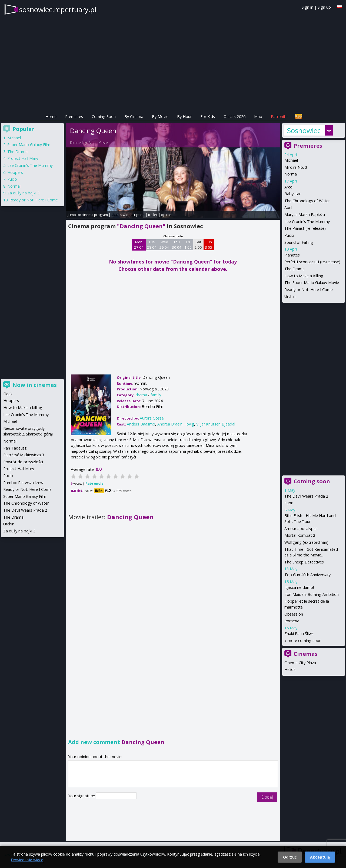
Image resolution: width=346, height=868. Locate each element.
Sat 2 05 (198, 245)
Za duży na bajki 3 (23, 193)
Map (258, 116)
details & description (128, 215)
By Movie (160, 116)
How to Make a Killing (304, 276)
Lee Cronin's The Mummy (307, 222)
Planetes (292, 255)
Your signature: (82, 796)
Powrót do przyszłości (23, 462)
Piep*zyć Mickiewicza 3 (24, 455)
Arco (288, 187)
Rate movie (94, 483)
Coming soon (312, 481)
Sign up (324, 7)
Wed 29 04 (164, 245)
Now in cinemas (35, 385)
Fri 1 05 (188, 245)
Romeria (292, 621)
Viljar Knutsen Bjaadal (216, 424)
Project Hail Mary (23, 158)
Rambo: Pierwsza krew (23, 483)
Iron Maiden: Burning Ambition (312, 594)
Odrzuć (290, 857)
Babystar (292, 194)
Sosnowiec (304, 130)
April (288, 207)
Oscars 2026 (234, 116)
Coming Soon (104, 116)
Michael (291, 160)
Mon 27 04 (139, 245)
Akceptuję (320, 857)
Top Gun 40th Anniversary (307, 575)
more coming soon (305, 641)
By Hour (184, 116)
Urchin (290, 296)
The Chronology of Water (307, 201)
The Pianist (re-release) (305, 228)
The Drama (295, 269)
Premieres (74, 116)
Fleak (8, 394)
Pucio (289, 235)
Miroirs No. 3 (296, 167)
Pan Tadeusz (15, 448)
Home (51, 116)
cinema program (95, 215)
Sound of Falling (299, 242)
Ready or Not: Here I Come (309, 290)
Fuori (289, 503)
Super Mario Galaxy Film (29, 145)
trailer (153, 215)
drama (141, 395)
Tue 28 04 (152, 245)
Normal (291, 174)
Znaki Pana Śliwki (299, 634)
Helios (290, 669)
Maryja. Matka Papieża (305, 215)
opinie (166, 215)
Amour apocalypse (301, 528)
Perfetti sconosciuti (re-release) (312, 262)
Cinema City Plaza (300, 663)
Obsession (294, 614)
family (156, 395)
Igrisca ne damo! (299, 587)
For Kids (208, 116)
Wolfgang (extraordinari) (306, 542)
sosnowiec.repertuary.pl (58, 9)
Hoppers (15, 172)
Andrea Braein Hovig (176, 424)
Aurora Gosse (98, 143)
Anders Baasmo (141, 424)
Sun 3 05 (209, 245)
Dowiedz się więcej (28, 860)
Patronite (279, 116)
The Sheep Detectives (304, 562)
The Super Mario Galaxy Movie (312, 283)
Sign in (307, 7)
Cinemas (306, 654)
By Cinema (134, 116)
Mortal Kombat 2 (300, 535)
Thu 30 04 (177, 245)
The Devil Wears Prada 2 (306, 496)
